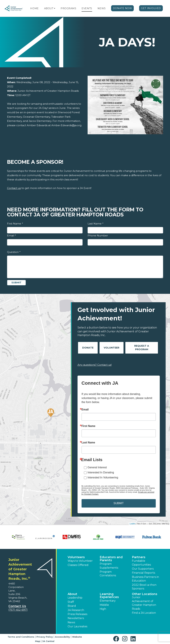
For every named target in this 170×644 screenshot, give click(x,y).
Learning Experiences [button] (109, 596)
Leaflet (132, 524)
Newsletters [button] (76, 618)
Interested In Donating (101, 472)
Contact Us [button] (17, 606)
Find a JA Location (144, 613)
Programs (68, 8)
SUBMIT (118, 503)
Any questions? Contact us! (95, 365)
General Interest (97, 467)
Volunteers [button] (76, 557)
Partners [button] (139, 557)
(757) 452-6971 (18, 610)
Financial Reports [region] (143, 573)
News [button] (71, 622)
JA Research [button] (76, 610)
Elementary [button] (108, 601)
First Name (15, 224)
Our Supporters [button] (143, 569)
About (49, 8)
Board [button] (72, 606)
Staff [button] (71, 602)
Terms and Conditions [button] (21, 637)
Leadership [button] (75, 598)
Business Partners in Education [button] (145, 579)
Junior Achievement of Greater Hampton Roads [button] (144, 603)
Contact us (14, 188)
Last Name (95, 224)
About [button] (72, 594)
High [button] (103, 609)
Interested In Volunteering (103, 477)
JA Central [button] (48, 641)
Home (34, 8)
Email (11, 236)
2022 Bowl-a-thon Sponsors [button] (144, 587)
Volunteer (112, 348)
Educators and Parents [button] (111, 559)
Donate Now (123, 8)
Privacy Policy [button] (45, 637)
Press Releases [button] (77, 614)
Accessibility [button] (63, 637)
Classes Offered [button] (78, 565)
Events (87, 8)
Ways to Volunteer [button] (80, 561)
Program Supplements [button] (109, 566)
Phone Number (98, 236)
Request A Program (142, 348)
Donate (88, 348)
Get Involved (151, 8)
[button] (55, 8)
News (102, 8)
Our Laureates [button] (77, 626)
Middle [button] (104, 605)
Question (14, 252)
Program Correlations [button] (108, 574)
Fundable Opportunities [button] (141, 563)
